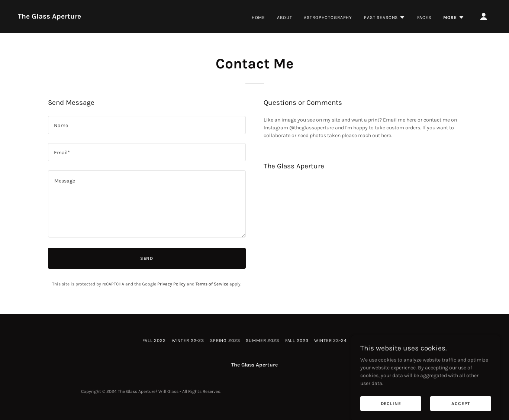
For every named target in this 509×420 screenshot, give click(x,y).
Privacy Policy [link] (171, 284)
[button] (385, 17)
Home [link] (258, 17)
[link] (49, 17)
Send (147, 258)
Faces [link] (424, 17)
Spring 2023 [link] (225, 340)
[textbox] (147, 125)
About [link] (284, 17)
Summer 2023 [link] (262, 340)
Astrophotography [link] (328, 17)
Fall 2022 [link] (154, 340)
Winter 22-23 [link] (188, 340)
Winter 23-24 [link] (330, 340)
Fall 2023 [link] (297, 340)
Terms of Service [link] (212, 284)
